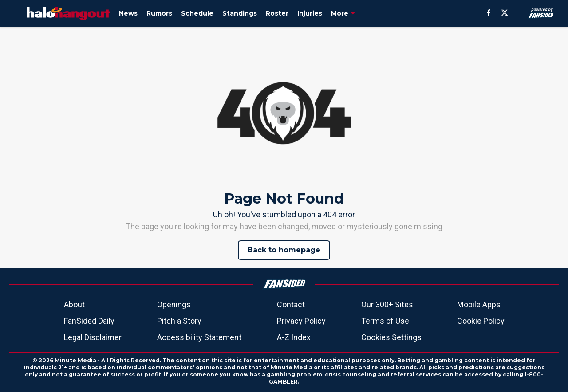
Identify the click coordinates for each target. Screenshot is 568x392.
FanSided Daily (89, 321)
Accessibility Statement (199, 337)
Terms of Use (385, 321)
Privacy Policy (301, 321)
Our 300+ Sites (387, 304)
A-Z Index (294, 337)
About (74, 304)
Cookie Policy (481, 321)
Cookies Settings (391, 337)
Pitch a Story (179, 321)
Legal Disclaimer (93, 337)
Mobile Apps (479, 304)
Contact (291, 304)
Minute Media (75, 360)
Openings (174, 304)
